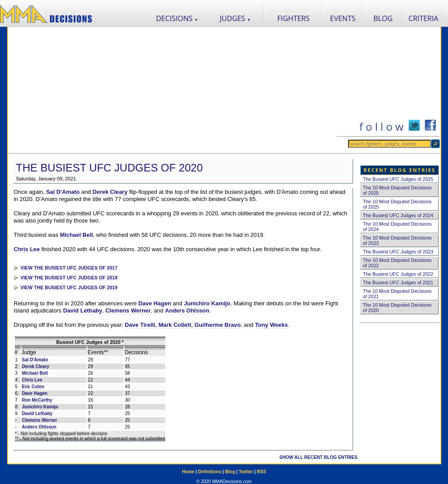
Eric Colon (33, 387)
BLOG (383, 18)
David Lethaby (83, 311)
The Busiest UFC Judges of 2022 (398, 274)
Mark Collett (175, 325)
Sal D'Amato (63, 192)
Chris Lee (27, 249)
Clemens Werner (128, 311)
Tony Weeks (271, 325)
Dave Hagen (155, 303)
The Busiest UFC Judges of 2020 (110, 168)
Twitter (246, 472)
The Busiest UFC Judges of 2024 (398, 215)
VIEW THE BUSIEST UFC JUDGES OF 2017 (69, 268)
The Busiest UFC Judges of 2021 (398, 283)
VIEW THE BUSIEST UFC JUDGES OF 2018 (69, 278)
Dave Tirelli (140, 325)
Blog (230, 472)
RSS (261, 472)
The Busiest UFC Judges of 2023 (398, 252)
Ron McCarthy (37, 400)
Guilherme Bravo (218, 325)
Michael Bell (77, 235)
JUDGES (235, 18)
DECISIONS (177, 18)
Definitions (210, 472)
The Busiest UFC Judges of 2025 (398, 179)
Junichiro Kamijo (207, 303)
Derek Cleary (110, 192)
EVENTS (343, 18)
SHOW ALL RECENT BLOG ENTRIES (319, 457)
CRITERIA (424, 18)
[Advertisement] (172, 90)
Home (188, 472)
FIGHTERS (294, 18)
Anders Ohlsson (187, 311)
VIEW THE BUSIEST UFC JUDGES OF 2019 (69, 287)
